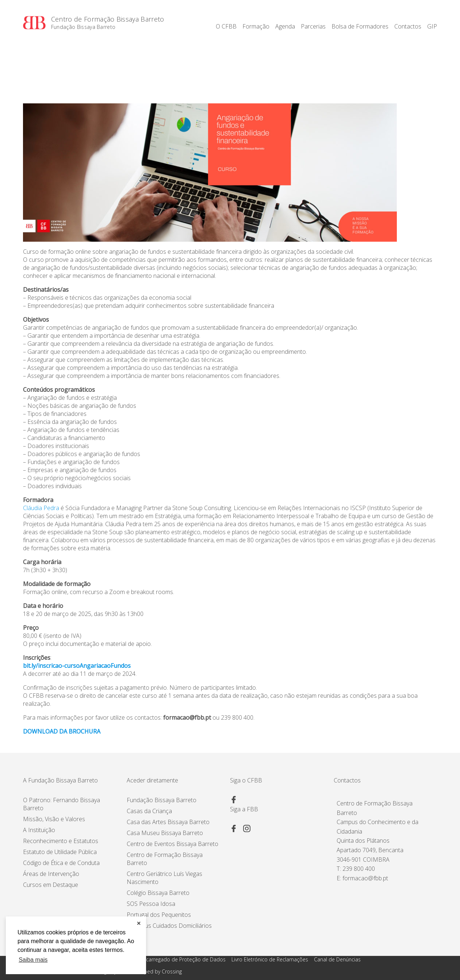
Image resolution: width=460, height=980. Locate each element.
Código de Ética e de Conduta (61, 863)
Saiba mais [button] (33, 960)
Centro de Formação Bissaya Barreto (108, 19)
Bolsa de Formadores (360, 26)
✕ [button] (139, 923)
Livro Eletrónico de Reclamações (270, 959)
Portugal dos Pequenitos (159, 915)
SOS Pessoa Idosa (151, 904)
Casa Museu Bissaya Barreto (165, 833)
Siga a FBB (244, 809)
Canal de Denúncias (337, 959)
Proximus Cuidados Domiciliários (169, 926)
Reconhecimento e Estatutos (61, 841)
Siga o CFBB (246, 780)
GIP (432, 26)
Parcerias (313, 26)
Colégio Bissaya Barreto (158, 893)
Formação (256, 26)
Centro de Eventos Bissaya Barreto (172, 844)
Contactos (408, 26)
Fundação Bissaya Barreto (83, 27)
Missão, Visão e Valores (54, 819)
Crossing (172, 971)
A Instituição (39, 830)
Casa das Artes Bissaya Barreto (168, 822)
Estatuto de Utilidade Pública (60, 852)
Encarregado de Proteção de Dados (183, 959)
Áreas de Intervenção (51, 874)
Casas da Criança (149, 811)
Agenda (285, 26)
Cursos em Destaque (51, 885)
